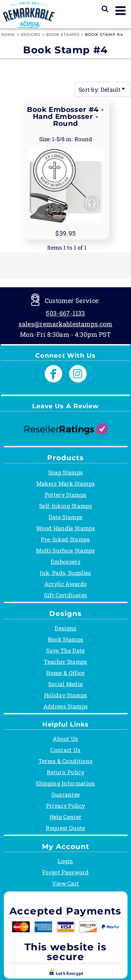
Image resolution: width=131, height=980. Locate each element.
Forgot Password (65, 872)
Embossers (65, 561)
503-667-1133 (65, 313)
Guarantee (66, 794)
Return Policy (65, 772)
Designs (31, 35)
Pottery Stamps (65, 495)
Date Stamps (66, 517)
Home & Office (65, 673)
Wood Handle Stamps (65, 528)
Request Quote (65, 828)
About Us (65, 739)
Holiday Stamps (65, 695)
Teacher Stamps (65, 662)
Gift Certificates (65, 595)
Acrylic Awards (65, 584)
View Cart (66, 883)
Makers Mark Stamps (66, 483)
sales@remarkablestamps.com (65, 324)
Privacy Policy (65, 806)
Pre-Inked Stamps (65, 539)
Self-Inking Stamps (65, 506)
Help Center (66, 817)
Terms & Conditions (66, 761)
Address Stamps (65, 706)
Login (65, 861)
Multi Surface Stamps (65, 550)
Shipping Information (65, 783)
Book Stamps (63, 35)
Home (8, 35)
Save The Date (65, 650)
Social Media (66, 684)
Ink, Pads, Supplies (65, 573)
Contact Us (65, 750)
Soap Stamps (66, 472)
